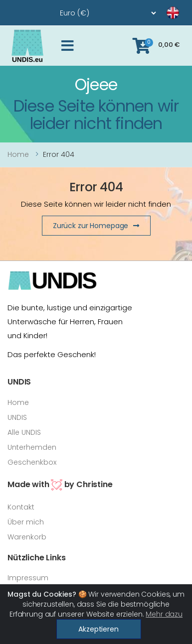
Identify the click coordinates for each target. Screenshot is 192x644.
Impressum (28, 578)
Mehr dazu (164, 614)
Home (18, 154)
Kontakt (21, 507)
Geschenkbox (32, 462)
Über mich (26, 522)
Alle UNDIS (24, 432)
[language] (161, 13)
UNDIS (17, 417)
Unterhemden (32, 447)
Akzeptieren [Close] (98, 629)
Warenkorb (27, 537)
